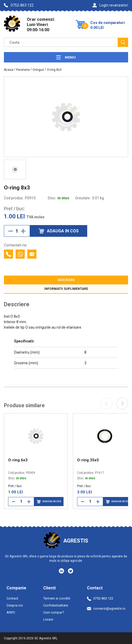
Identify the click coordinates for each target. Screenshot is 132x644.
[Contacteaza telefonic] (8, 254)
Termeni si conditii (57, 598)
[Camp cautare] (61, 42)
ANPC (11, 612)
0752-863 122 (19, 5)
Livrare (48, 619)
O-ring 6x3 (18, 460)
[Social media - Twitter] (71, 571)
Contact (12, 598)
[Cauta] (123, 42)
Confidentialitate (56, 605)
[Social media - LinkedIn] (62, 571)
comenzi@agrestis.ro (106, 608)
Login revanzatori (110, 5)
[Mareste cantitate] (23, 231)
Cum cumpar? (54, 612)
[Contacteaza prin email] (32, 254)
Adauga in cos (49, 502)
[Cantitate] (17, 231)
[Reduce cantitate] (11, 231)
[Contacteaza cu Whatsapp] (20, 254)
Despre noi (15, 605)
